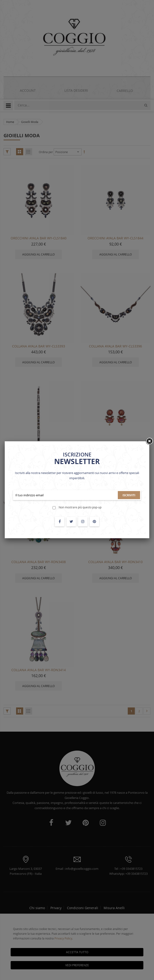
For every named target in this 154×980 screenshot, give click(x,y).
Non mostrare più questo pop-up (80, 507)
